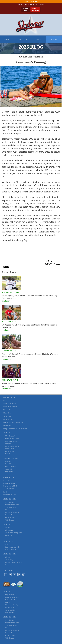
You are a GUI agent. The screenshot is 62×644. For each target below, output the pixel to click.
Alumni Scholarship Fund (14, 533)
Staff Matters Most (11, 441)
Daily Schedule (10, 464)
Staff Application (11, 550)
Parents (22, 39)
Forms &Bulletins (35, 9)
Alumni (41, 5)
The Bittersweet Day (10, 292)
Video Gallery (23, 5)
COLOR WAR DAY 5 (10, 351)
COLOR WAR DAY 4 (10, 380)
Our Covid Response (12, 439)
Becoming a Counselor (13, 547)
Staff (38, 39)
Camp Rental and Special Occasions (15, 429)
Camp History (8, 416)
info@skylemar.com (10, 495)
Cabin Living (9, 469)
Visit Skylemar (10, 454)
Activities (8, 461)
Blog (54, 39)
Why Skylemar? (10, 436)
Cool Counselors (11, 467)
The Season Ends (9, 322)
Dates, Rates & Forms (10, 407)
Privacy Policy (8, 426)
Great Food (9, 472)
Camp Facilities (8, 419)
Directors (8, 444)
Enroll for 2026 (31, 2)
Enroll (5, 400)
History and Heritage (12, 446)
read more (6, 301)
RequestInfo (25, 9)
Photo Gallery (33, 5)
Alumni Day (9, 530)
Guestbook (9, 535)
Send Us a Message (10, 404)
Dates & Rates (10, 449)
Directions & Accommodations (13, 422)
